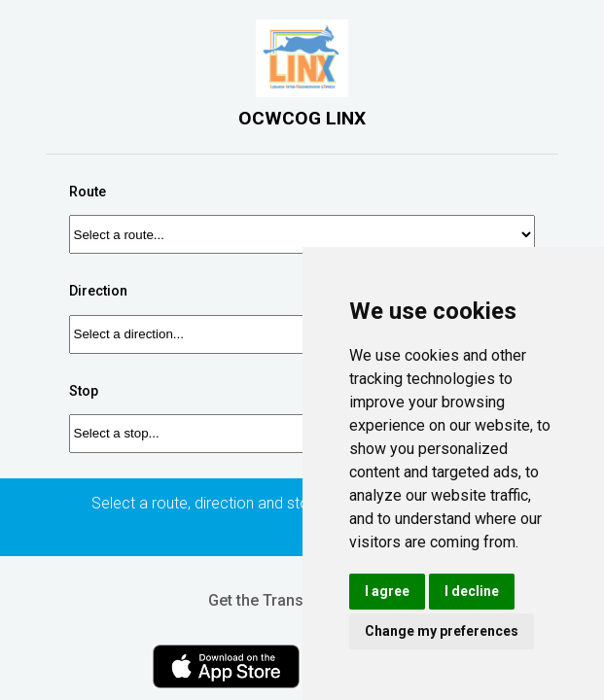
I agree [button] (387, 591)
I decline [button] (472, 591)
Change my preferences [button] (442, 631)
